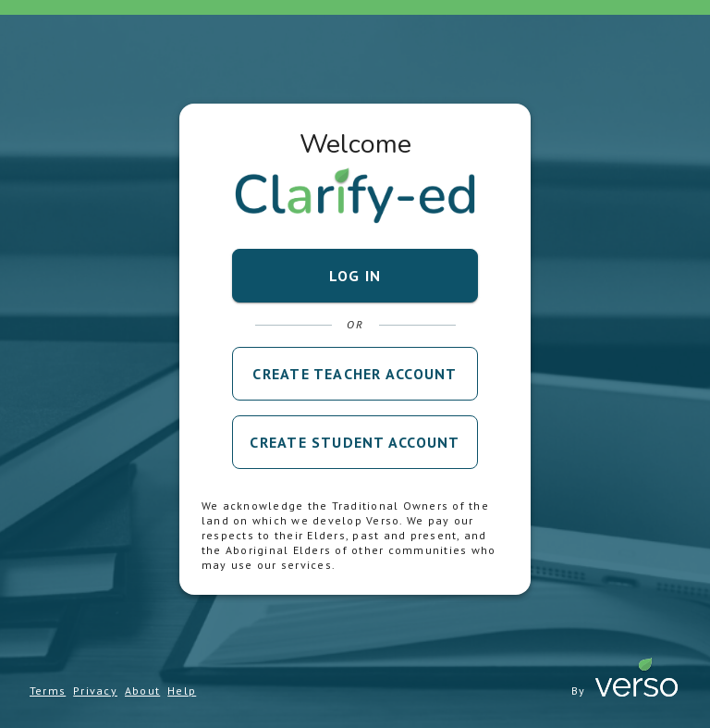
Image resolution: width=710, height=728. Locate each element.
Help (182, 691)
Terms (48, 691)
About (142, 691)
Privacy (95, 691)
